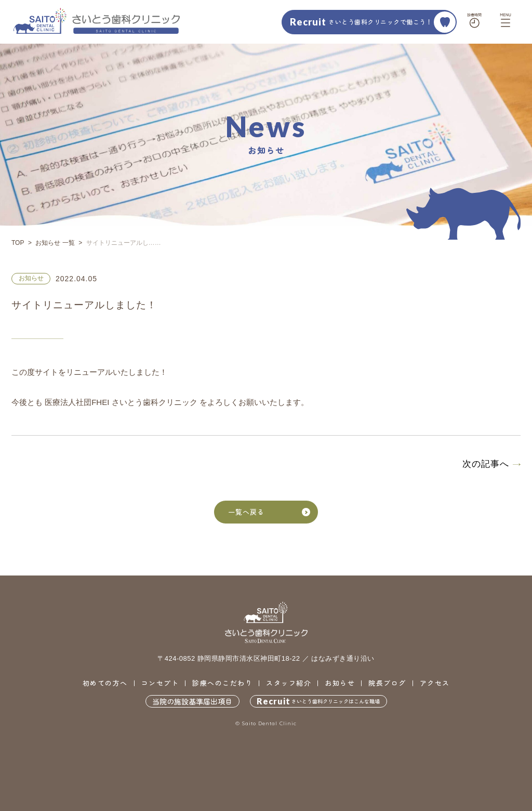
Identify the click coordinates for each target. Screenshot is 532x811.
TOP (18, 243)
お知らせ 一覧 (55, 243)
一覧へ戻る (269, 512)
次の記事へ (486, 464)
